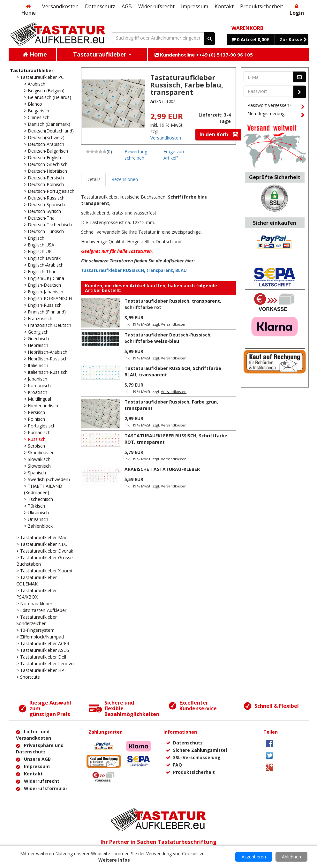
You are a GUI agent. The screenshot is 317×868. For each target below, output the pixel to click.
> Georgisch (36, 332)
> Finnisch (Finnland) (45, 312)
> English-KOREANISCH (48, 298)
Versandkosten (60, 6)
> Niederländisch (41, 406)
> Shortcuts (28, 677)
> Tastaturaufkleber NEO (42, 544)
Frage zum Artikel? (174, 155)
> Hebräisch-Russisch (46, 359)
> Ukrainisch (36, 513)
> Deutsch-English (42, 158)
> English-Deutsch (42, 285)
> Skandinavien (39, 453)
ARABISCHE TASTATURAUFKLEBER (162, 469)
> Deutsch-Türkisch (44, 231)
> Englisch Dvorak (42, 258)
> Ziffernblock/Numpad (40, 637)
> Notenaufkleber (34, 604)
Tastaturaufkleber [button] (102, 54)
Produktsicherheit (262, 6)
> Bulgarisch (37, 111)
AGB (127, 6)
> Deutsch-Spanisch (44, 204)
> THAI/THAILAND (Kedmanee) (43, 489)
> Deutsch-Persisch (44, 178)
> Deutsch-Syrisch (42, 211)
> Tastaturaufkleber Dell (41, 657)
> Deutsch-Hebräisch (45, 171)
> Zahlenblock (38, 526)
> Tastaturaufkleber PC (40, 77)
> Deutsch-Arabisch (44, 144)
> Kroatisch (36, 392)
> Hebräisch (36, 345)
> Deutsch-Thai (40, 218)
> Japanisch (36, 379)
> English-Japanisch (44, 292)
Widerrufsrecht (156, 6)
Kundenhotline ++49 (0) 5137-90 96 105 (204, 55)
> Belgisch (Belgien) (44, 91)
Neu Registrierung (276, 115)
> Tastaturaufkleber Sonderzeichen (37, 620)
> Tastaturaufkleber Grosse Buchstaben (45, 561)
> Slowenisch (37, 466)
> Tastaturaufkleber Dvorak (45, 551)
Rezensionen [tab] (125, 179)
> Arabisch (35, 84)
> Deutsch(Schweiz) (44, 137)
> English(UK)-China (44, 278)
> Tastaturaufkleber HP (40, 670)
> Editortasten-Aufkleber (41, 610)
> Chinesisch (37, 117)
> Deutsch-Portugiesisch (49, 191)
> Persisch (34, 412)
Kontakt (224, 6)
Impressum (195, 6)
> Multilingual (38, 399)
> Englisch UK (38, 251)
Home (29, 10)
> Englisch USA (39, 245)
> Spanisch (35, 473)
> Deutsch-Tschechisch (48, 225)
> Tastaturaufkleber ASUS (43, 650)
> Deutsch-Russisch (44, 198)
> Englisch (34, 238)
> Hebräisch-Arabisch (46, 352)
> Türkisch (34, 506)
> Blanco (33, 104)
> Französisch (38, 318)
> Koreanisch (37, 385)
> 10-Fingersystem (35, 630)
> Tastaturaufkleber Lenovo (45, 664)
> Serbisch (34, 446)
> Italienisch (36, 365)
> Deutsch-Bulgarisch (46, 151)
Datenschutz (100, 6)
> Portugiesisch (40, 426)
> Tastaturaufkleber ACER (43, 643)
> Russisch (35, 439)
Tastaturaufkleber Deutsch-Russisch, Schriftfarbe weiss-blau (168, 338)
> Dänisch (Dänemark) (47, 124)
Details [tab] (93, 179)
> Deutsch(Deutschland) (49, 131)
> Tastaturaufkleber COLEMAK (37, 581)
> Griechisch (36, 339)
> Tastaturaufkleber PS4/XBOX (37, 594)
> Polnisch (34, 419)
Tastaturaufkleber (32, 70)
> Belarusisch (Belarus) (48, 97)
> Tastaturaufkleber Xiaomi (44, 571)
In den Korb (219, 134)
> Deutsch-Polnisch (44, 184)
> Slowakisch (37, 459)
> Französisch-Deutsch (48, 325)
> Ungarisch (36, 519)
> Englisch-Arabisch (44, 265)
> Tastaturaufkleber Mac (42, 537)
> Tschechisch (38, 499)
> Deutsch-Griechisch (46, 164)
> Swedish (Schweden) (47, 479)
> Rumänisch (37, 432)
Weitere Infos (114, 860)
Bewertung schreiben (136, 155)
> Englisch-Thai (39, 272)
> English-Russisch (43, 305)
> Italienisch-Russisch (46, 372)
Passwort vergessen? (276, 106)
